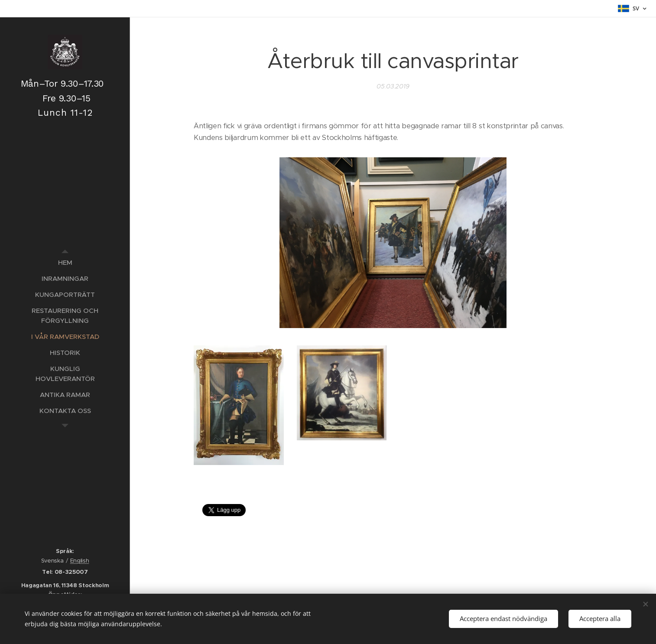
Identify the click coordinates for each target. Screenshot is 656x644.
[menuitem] (65, 262)
